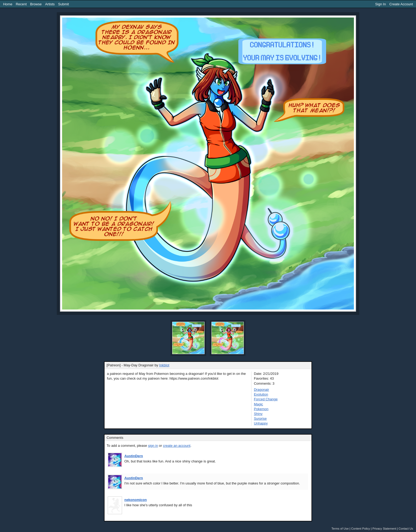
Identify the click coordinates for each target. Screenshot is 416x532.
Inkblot (164, 365)
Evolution (261, 394)
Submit (63, 4)
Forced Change (266, 399)
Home (8, 4)
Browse (36, 4)
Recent (21, 4)
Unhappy (261, 423)
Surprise (260, 419)
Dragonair (261, 390)
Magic (259, 404)
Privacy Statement (384, 529)
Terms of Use (340, 529)
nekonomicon (136, 500)
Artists (50, 4)
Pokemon (261, 409)
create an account (177, 446)
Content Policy (360, 529)
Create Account (401, 4)
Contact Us (406, 529)
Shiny (258, 414)
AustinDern (134, 456)
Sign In (380, 4)
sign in (153, 446)
